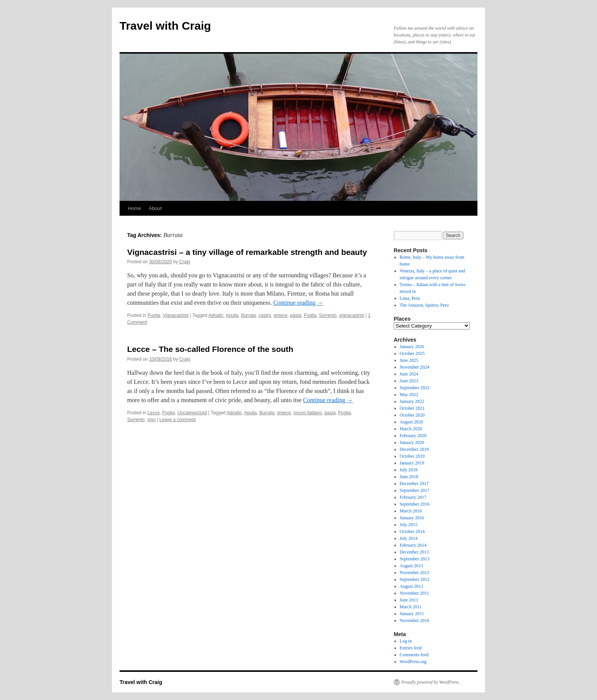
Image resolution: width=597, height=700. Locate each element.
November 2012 (415, 573)
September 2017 (415, 490)
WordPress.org (413, 662)
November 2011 (414, 593)
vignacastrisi (351, 315)
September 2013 (415, 559)
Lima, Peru (410, 298)
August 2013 (412, 566)
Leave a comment (178, 420)
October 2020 (412, 415)
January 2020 (412, 442)
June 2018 (409, 477)
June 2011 (409, 600)
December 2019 (414, 449)
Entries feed (411, 648)
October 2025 (412, 353)
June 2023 (409, 381)
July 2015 (409, 525)
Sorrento (328, 315)
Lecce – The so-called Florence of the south (210, 349)
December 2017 (414, 484)
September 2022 (415, 388)
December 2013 (414, 552)
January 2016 (412, 518)
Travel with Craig (165, 26)
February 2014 (413, 545)
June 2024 (409, 374)
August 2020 (412, 422)
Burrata (248, 315)
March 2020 (411, 429)
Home (135, 208)
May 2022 (409, 395)
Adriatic (216, 315)
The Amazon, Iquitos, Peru (424, 305)
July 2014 (409, 538)
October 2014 (412, 531)
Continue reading (298, 303)
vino (152, 420)
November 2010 (415, 620)
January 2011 (412, 614)
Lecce (153, 413)
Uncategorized (192, 413)
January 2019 (412, 463)
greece (280, 315)
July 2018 (409, 470)
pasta (296, 315)
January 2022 (412, 401)
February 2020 (413, 436)
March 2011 (411, 607)
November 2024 (415, 367)
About (155, 208)
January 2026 (412, 347)
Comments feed (414, 655)
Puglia (154, 315)
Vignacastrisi (176, 315)
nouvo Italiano (308, 413)
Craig (185, 262)
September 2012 (415, 579)
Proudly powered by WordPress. (431, 682)
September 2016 (415, 504)
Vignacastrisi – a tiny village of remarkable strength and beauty (247, 252)
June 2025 (409, 360)
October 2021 (412, 408)
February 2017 (413, 497)
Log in (406, 641)
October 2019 (412, 456)
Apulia (232, 315)
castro (265, 315)
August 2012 (412, 586)
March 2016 (411, 511)
